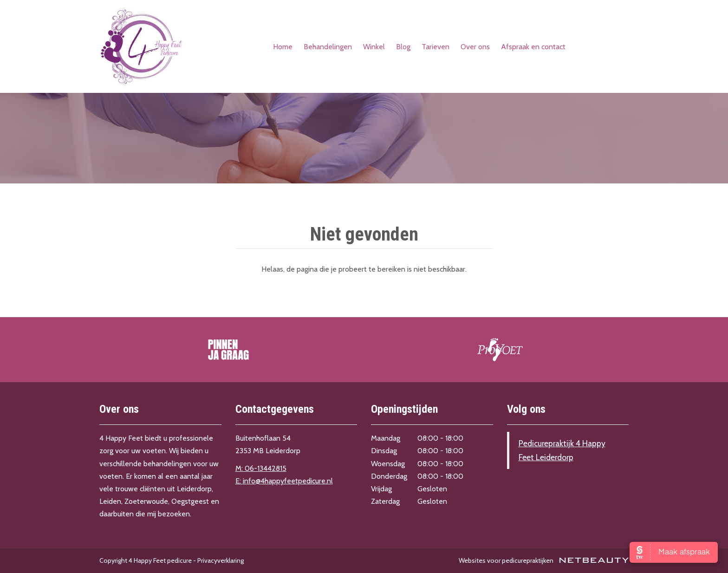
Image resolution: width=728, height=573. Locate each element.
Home (283, 47)
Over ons (475, 47)
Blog (403, 47)
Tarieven (435, 47)
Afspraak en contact (533, 47)
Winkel (374, 47)
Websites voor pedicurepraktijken (544, 560)
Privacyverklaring (221, 560)
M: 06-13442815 (261, 468)
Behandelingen (328, 47)
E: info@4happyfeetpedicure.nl (284, 481)
